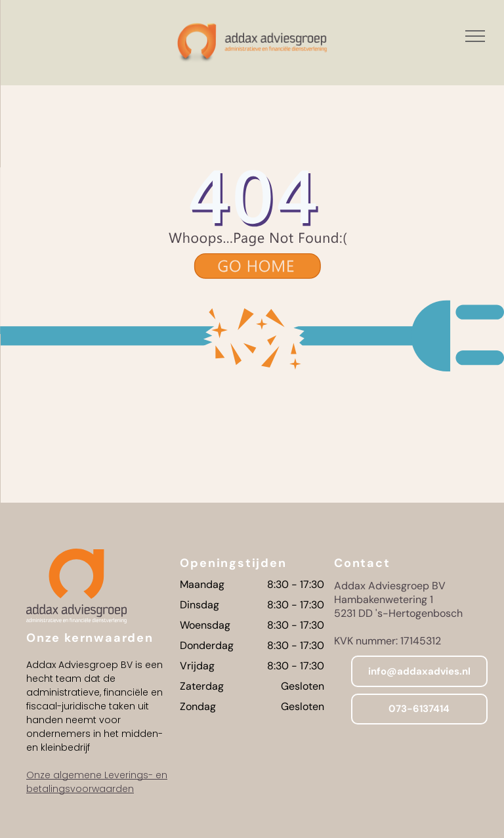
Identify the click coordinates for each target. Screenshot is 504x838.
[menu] (475, 36)
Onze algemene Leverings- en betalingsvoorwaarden (97, 782)
